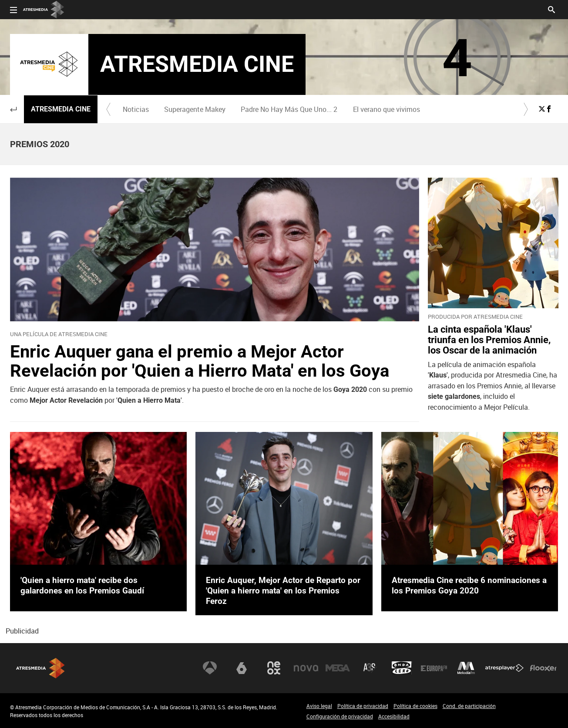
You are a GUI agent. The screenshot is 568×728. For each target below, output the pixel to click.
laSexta (242, 668)
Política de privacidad (363, 706)
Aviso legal (319, 706)
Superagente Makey (195, 109)
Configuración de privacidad (340, 716)
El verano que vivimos (387, 109)
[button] (13, 109)
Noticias (136, 109)
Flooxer (543, 668)
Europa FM (434, 668)
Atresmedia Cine (61, 109)
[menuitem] (136, 109)
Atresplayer (504, 668)
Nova (306, 668)
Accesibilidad (394, 716)
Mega (338, 668)
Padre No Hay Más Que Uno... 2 (289, 109)
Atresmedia (40, 668)
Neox (274, 668)
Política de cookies (415, 706)
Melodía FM (466, 668)
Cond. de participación (469, 706)
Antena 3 (210, 668)
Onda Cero (402, 668)
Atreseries (370, 668)
